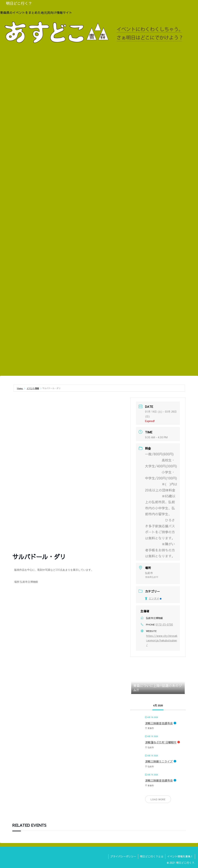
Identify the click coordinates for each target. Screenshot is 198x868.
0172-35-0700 (164, 624)
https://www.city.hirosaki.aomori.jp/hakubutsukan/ (162, 640)
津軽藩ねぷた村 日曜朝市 (161, 742)
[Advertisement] (99, 345)
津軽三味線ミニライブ (159, 761)
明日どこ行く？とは (152, 856)
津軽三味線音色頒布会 (159, 723)
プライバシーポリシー (123, 856)
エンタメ (153, 598)
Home (20, 388)
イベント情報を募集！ (180, 856)
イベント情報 (33, 388)
